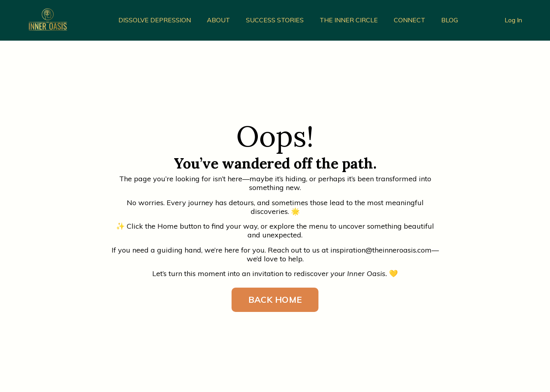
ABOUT (218, 20)
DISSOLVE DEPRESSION (155, 20)
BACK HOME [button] (275, 299)
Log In (513, 20)
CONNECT (410, 20)
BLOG (450, 20)
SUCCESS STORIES (275, 20)
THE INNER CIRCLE (349, 20)
